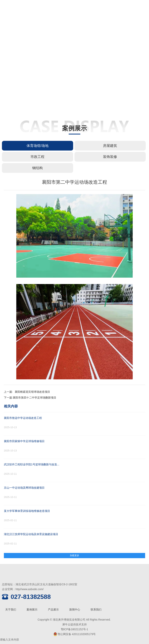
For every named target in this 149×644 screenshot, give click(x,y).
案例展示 (32, 610)
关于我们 (11, 610)
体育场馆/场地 (38, 146)
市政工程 (37, 157)
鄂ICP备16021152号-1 (74, 629)
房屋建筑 (110, 146)
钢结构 (37, 168)
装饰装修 (110, 157)
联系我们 (96, 610)
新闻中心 (75, 610)
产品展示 (53, 610)
